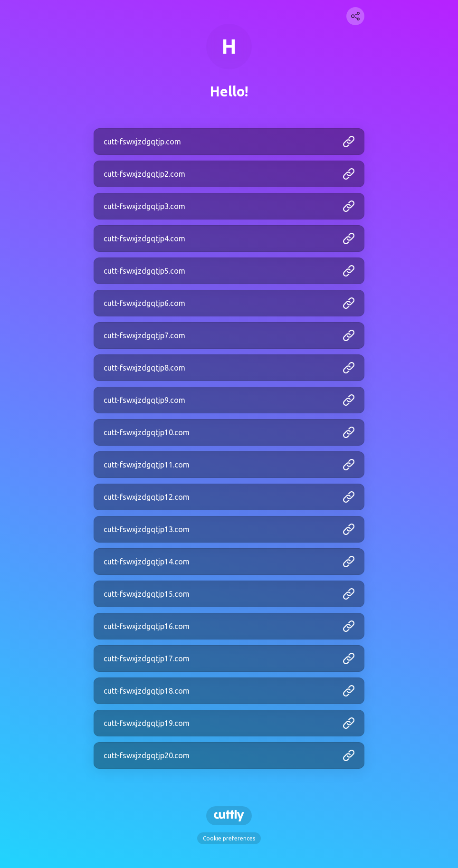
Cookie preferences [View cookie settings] (229, 838)
